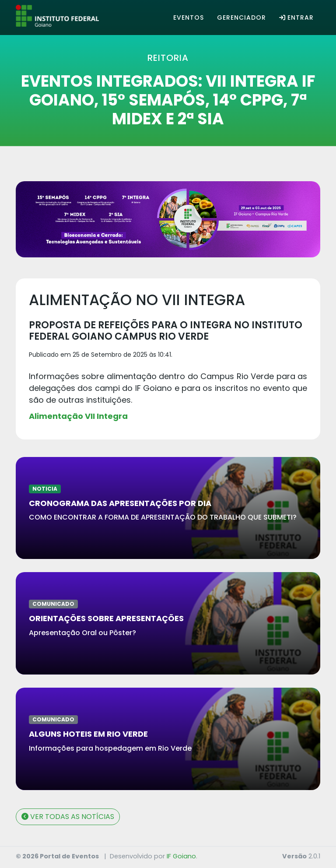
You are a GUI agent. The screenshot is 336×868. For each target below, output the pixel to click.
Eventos (189, 18)
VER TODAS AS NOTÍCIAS (68, 817)
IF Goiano (181, 856)
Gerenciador (241, 18)
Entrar (296, 18)
